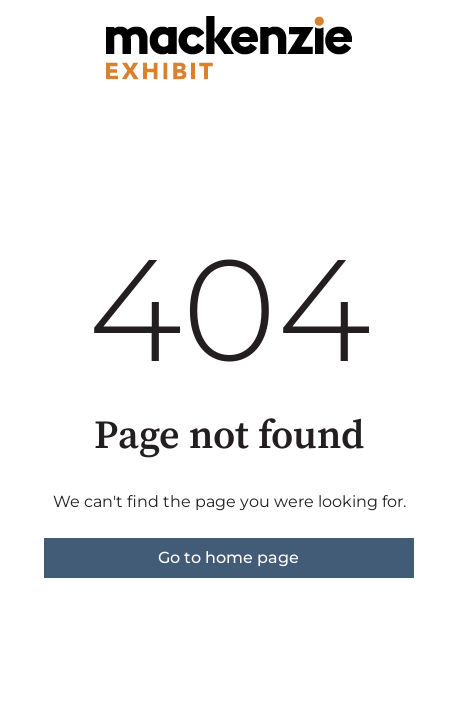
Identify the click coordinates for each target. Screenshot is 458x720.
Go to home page (228, 557)
